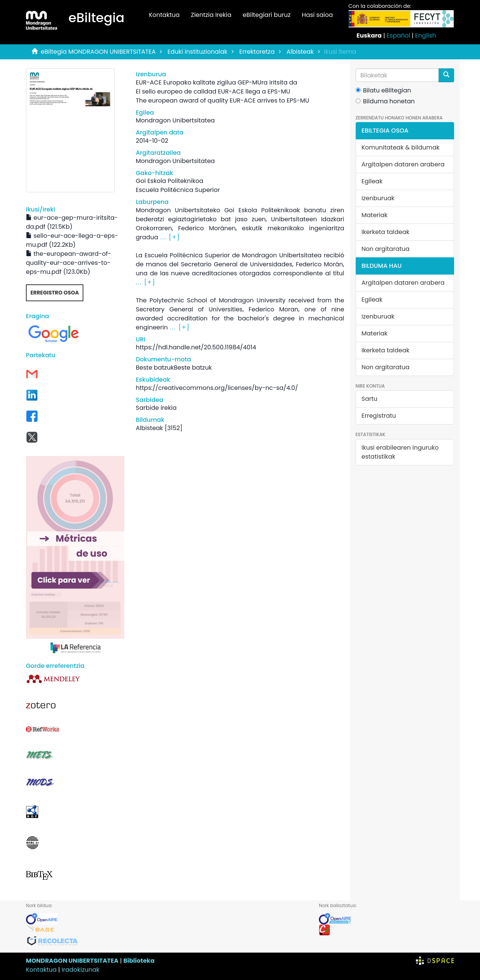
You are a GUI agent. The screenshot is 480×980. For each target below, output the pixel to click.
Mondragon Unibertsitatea (175, 120)
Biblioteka (139, 961)
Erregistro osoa (55, 293)
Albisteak (300, 52)
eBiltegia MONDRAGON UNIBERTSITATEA (98, 52)
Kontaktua (164, 15)
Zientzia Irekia (211, 15)
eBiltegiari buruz (267, 15)
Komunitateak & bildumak (401, 147)
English (426, 35)
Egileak (372, 181)
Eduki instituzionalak (198, 52)
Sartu (370, 399)
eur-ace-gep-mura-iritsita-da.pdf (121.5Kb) (72, 222)
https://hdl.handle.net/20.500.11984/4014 (196, 347)
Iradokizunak (81, 970)
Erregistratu (379, 416)
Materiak (375, 215)
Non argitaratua (386, 249)
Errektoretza (257, 52)
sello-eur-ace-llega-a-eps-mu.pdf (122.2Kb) (72, 240)
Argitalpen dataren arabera (403, 164)
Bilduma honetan (385, 101)
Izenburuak (378, 198)
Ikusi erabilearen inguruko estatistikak (400, 452)
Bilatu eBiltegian (383, 90)
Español (398, 35)
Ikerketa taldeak (386, 232)
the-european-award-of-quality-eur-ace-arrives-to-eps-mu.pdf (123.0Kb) (69, 263)
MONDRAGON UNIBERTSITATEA (72, 961)
